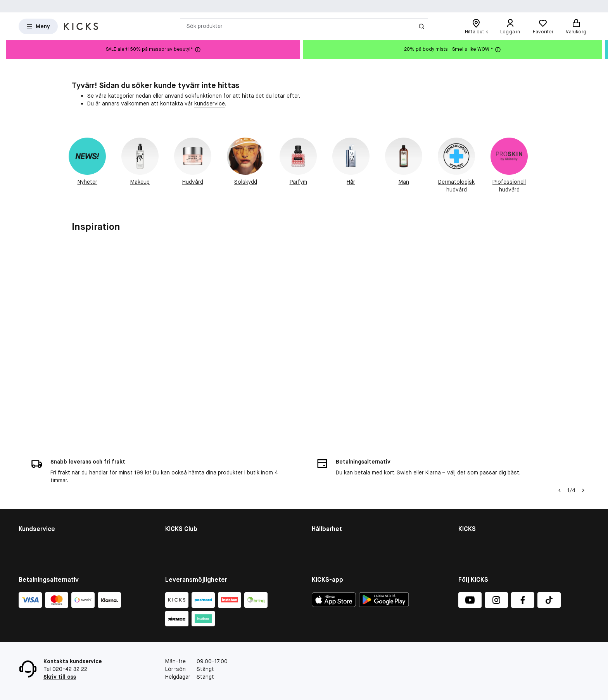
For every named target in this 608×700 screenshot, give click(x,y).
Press (465, 528)
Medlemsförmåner (188, 498)
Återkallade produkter (46, 538)
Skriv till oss (60, 677)
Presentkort (34, 518)
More (318, 538)
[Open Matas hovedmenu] (38, 26)
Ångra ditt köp (37, 548)
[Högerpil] (583, 435)
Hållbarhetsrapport (336, 498)
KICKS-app (472, 548)
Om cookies (34, 508)
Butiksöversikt (477, 508)
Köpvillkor (31, 498)
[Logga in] (510, 26)
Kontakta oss (36, 488)
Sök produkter (205, 26)
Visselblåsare (475, 498)
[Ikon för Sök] (421, 26)
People (320, 508)
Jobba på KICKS (478, 518)
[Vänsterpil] (560, 435)
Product (322, 528)
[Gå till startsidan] (81, 26)
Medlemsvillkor (184, 508)
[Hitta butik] (476, 26)
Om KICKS (471, 488)
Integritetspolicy (479, 538)
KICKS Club (179, 488)
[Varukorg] (576, 26)
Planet (320, 518)
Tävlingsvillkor (36, 528)
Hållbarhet (325, 488)
